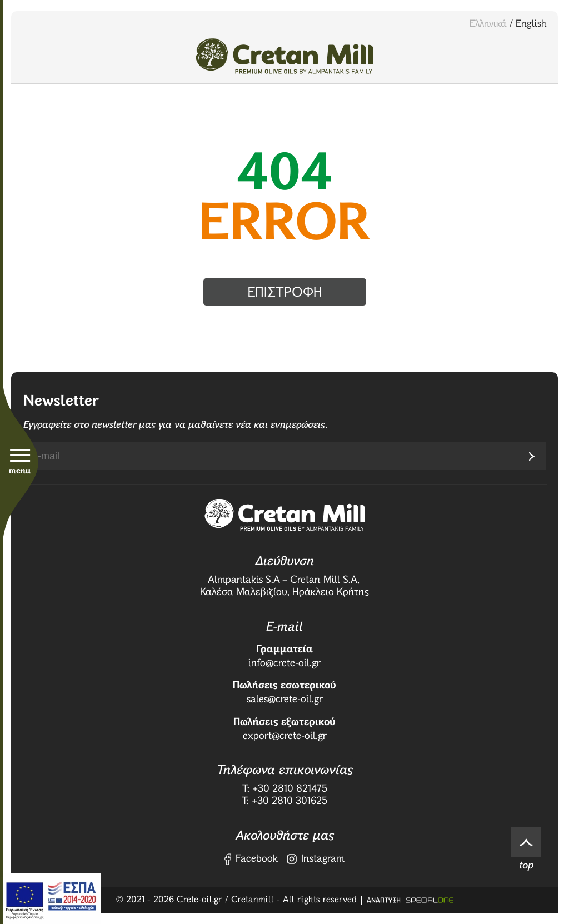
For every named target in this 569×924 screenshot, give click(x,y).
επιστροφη (285, 293)
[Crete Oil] (284, 56)
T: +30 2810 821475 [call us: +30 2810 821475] (285, 789)
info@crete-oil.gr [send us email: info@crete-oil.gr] (284, 663)
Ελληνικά (488, 24)
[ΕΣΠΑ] (51, 898)
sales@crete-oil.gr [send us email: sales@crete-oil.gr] (285, 700)
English (531, 24)
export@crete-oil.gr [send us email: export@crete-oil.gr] (285, 736)
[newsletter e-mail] (271, 456)
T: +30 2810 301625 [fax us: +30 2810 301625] (284, 801)
